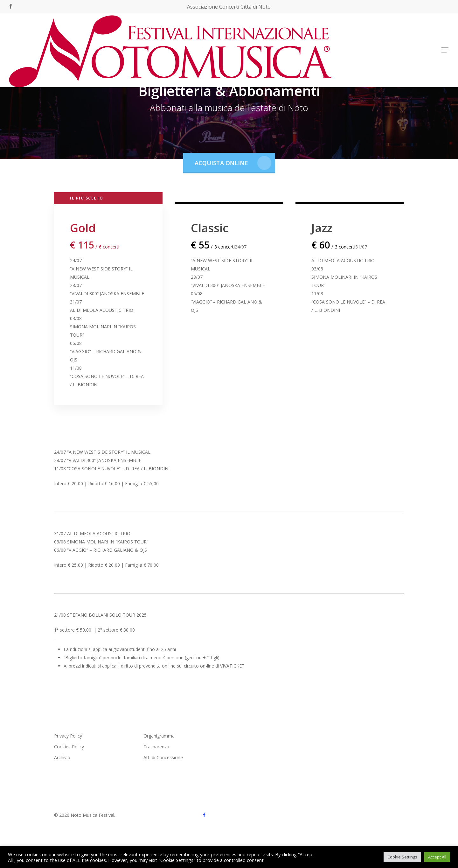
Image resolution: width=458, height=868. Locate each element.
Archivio (62, 757)
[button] (445, 50)
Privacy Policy (68, 736)
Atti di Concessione (163, 757)
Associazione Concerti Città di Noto (229, 7)
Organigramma (159, 736)
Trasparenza (156, 747)
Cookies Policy (69, 747)
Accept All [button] (437, 857)
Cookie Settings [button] (402, 857)
